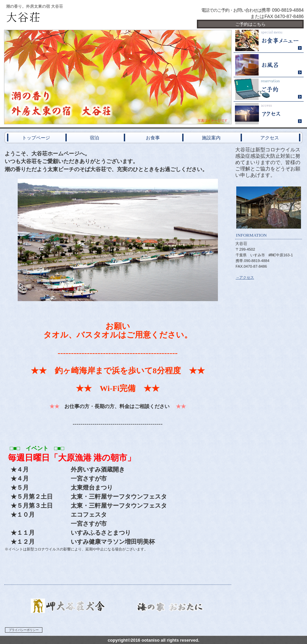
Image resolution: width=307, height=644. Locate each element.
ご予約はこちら (250, 24)
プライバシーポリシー (24, 630)
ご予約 (269, 89)
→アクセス (245, 277)
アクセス (269, 114)
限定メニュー (269, 41)
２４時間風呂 (269, 65)
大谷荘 (83, 17)
